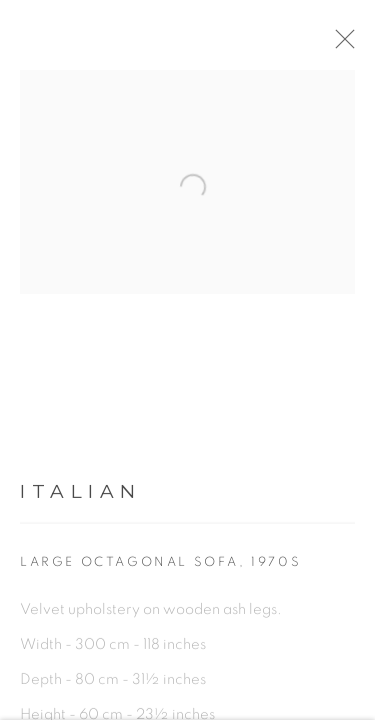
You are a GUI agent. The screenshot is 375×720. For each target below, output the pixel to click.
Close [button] (357, 45)
